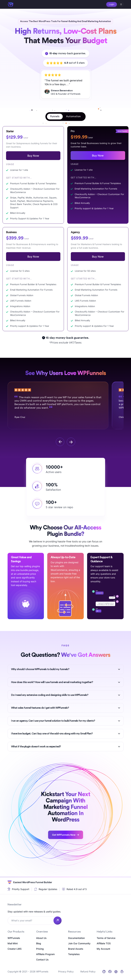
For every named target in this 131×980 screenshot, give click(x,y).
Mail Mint (13, 943)
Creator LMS (15, 949)
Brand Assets (76, 949)
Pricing (40, 949)
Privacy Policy (66, 971)
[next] (71, 442)
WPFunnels (14, 938)
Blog (39, 943)
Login (112, 4)
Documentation (76, 938)
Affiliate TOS (104, 943)
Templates (74, 954)
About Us (41, 938)
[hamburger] (121, 4)
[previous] (60, 442)
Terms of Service (106, 938)
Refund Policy (88, 971)
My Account (103, 949)
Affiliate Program (45, 954)
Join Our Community (79, 943)
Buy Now (33, 156)
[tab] (55, 117)
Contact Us (42, 960)
